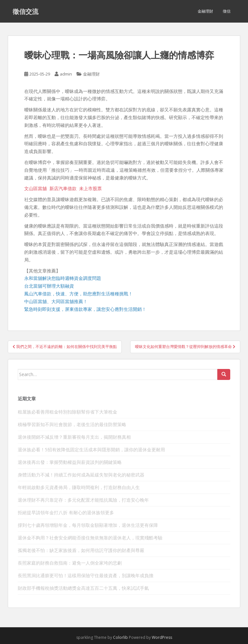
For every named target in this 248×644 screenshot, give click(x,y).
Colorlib (120, 637)
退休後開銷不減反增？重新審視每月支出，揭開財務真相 (74, 437)
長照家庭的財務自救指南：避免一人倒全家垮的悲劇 (70, 563)
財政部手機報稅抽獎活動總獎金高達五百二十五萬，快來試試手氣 (83, 588)
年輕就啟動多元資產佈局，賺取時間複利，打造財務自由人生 (79, 487)
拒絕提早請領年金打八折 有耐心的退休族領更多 (66, 512)
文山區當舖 (36, 188)
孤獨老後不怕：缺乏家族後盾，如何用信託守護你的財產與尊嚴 (81, 550)
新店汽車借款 (63, 188)
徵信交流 (26, 11)
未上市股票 (90, 188)
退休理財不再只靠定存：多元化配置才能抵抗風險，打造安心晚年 (83, 500)
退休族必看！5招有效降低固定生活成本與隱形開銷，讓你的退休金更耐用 (91, 450)
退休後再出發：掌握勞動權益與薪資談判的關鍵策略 (70, 462)
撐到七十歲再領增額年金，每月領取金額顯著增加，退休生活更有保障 (88, 525)
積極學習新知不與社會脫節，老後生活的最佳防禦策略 (72, 424)
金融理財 (205, 11)
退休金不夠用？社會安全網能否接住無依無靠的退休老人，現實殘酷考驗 (90, 538)
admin (66, 74)
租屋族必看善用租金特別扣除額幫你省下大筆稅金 (67, 412)
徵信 (227, 11)
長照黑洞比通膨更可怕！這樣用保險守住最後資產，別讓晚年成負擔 (86, 575)
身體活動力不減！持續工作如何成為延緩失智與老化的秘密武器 (81, 475)
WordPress (162, 637)
